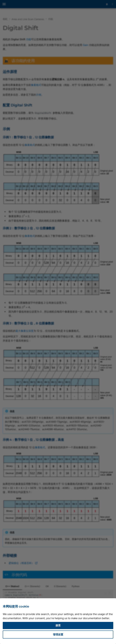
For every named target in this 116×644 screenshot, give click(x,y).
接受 (58, 625)
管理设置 (58, 634)
